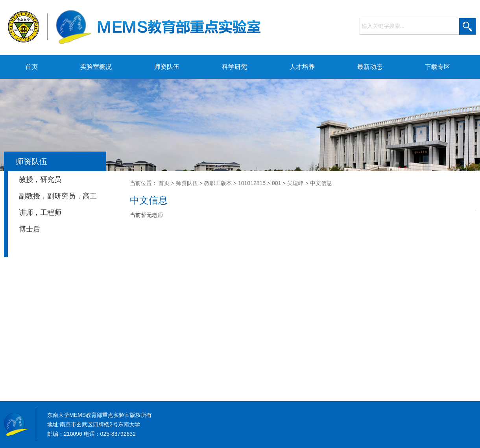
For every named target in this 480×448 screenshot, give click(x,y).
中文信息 (321, 183)
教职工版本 (218, 183)
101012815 (252, 183)
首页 (31, 67)
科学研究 (234, 67)
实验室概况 (96, 67)
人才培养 (302, 67)
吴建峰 (295, 183)
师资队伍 (167, 67)
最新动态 (370, 67)
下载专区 (438, 67)
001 (276, 183)
